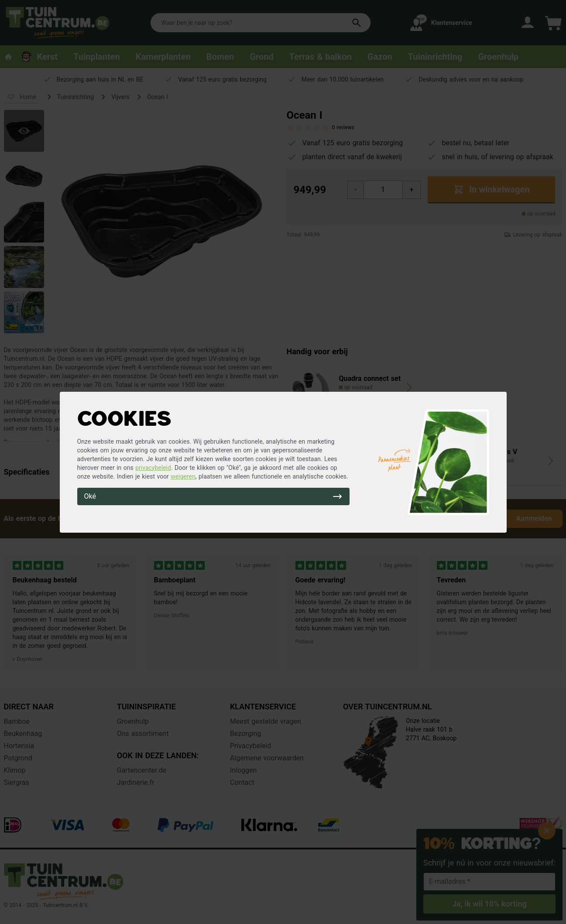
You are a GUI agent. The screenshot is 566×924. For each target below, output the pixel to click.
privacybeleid (153, 468)
